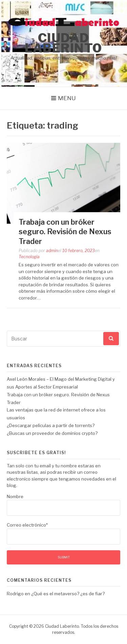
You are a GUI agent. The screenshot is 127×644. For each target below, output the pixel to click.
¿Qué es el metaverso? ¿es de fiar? (68, 594)
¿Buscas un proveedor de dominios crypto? (52, 433)
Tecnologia (29, 257)
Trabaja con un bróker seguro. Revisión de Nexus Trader (65, 232)
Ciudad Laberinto (63, 43)
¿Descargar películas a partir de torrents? (51, 425)
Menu (67, 98)
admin (52, 251)
